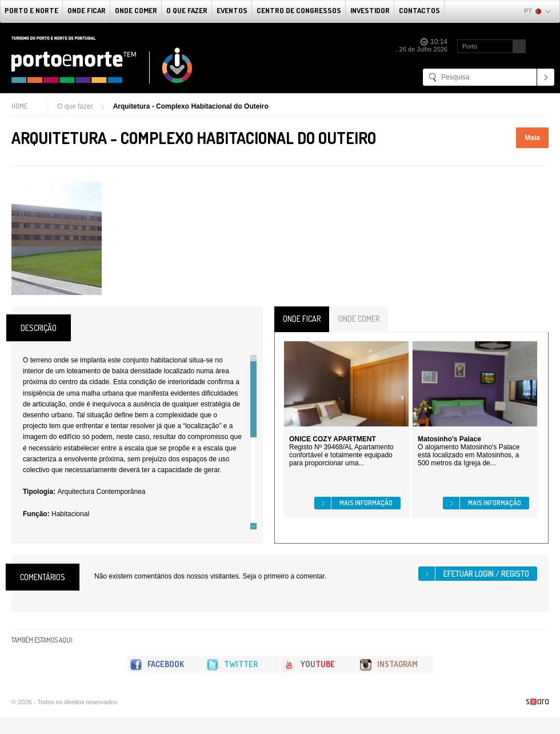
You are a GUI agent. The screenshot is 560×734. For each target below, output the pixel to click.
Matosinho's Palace (449, 439)
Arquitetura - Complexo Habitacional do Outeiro (191, 106)
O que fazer (187, 10)
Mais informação (366, 503)
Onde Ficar (87, 10)
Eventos (232, 10)
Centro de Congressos (299, 10)
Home (19, 106)
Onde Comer (136, 10)
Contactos (419, 10)
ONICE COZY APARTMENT (333, 439)
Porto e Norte (31, 10)
